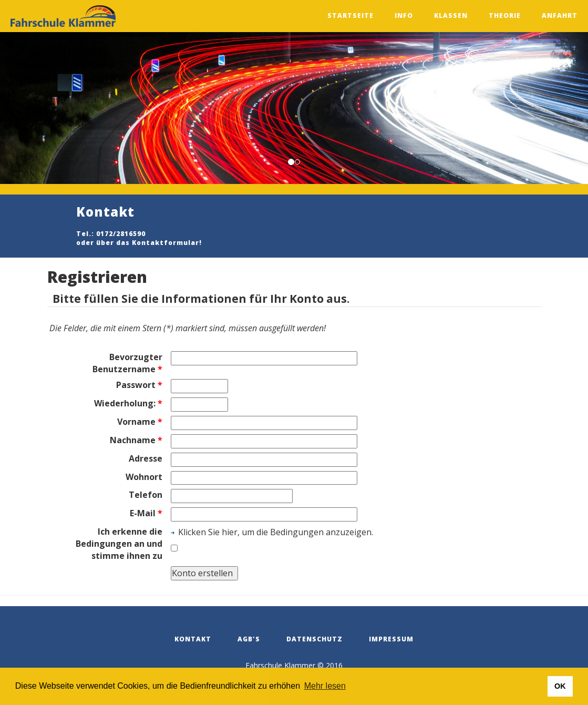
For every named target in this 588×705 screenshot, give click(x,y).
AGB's (249, 639)
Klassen (451, 16)
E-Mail (146, 513)
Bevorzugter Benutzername (127, 363)
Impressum (391, 639)
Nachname (136, 440)
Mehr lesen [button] (325, 686)
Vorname (140, 422)
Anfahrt (560, 16)
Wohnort (144, 477)
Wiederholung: (128, 403)
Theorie (505, 16)
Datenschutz (314, 639)
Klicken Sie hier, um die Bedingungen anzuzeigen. (276, 532)
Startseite (350, 16)
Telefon (146, 495)
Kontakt (193, 639)
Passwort (139, 385)
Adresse (146, 458)
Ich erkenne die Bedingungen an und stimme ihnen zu (119, 544)
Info (404, 16)
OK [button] (560, 686)
